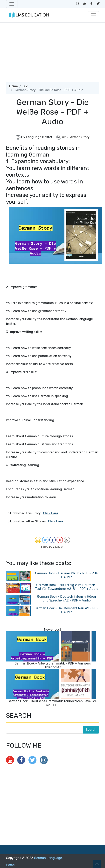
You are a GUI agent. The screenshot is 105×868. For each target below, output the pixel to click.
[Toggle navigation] (12, 4)
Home (14, 86)
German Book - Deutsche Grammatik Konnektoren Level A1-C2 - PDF (52, 703)
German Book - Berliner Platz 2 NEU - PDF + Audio (66, 575)
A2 (26, 86)
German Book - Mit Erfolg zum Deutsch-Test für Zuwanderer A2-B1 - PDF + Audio (67, 587)
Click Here (51, 513)
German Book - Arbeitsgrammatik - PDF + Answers (53, 663)
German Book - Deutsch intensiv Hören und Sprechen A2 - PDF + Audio (67, 598)
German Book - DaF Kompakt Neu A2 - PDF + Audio (66, 610)
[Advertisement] (52, 54)
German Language (48, 858)
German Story (79, 137)
